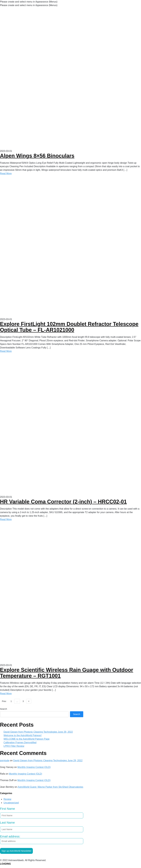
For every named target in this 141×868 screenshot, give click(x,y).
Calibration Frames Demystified (20, 742)
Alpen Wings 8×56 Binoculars (37, 156)
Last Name (7, 822)
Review (7, 799)
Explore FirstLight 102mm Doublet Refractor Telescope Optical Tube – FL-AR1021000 (69, 327)
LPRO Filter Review (14, 746)
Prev (4, 701)
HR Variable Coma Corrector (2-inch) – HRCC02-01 (63, 502)
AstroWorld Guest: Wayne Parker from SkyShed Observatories (50, 787)
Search (4, 709)
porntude (5, 760)
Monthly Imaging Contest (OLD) (34, 767)
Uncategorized (11, 803)
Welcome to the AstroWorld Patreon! (23, 735)
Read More (6, 173)
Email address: (42, 839)
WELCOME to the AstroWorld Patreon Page (27, 739)
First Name (8, 809)
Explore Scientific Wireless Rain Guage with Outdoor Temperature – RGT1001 (67, 673)
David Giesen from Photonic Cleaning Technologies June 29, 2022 (38, 732)
